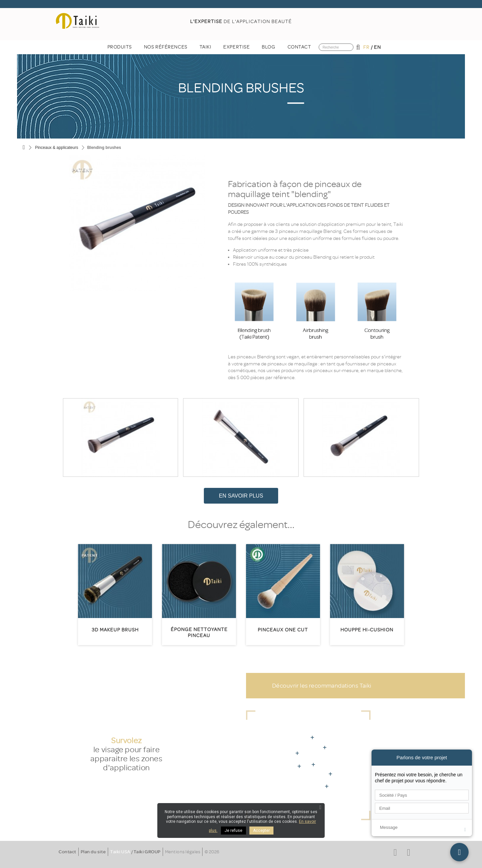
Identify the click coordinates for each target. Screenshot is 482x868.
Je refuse (233, 831)
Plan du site (93, 852)
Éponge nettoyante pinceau (199, 633)
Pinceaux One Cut (283, 630)
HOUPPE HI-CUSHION (367, 630)
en (377, 47)
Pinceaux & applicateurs (57, 148)
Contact (67, 852)
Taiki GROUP (147, 852)
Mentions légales (183, 852)
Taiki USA (120, 852)
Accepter (261, 831)
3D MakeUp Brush (115, 630)
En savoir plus (241, 496)
